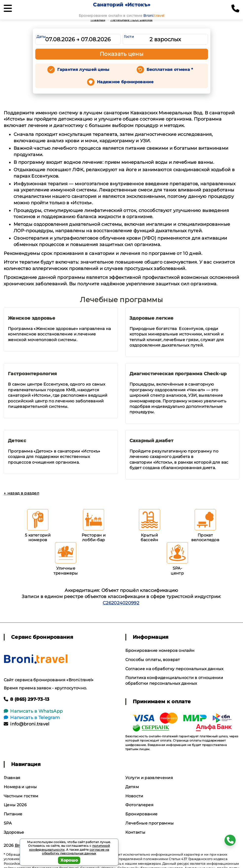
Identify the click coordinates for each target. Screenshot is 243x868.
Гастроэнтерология (32, 374)
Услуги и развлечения (149, 778)
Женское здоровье (32, 318)
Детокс (17, 441)
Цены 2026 (15, 805)
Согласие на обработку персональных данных (174, 669)
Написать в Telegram (32, 718)
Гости (129, 37)
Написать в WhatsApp (33, 711)
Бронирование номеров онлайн (160, 651)
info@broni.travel (27, 724)
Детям (132, 787)
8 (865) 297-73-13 (27, 699)
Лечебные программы (132, 20)
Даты (41, 37)
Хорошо (69, 860)
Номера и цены (20, 787)
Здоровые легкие (152, 318)
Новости (134, 796)
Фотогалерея (140, 805)
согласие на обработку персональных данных (75, 852)
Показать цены (122, 54)
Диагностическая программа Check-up (178, 374)
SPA (8, 823)
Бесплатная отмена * (170, 70)
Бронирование (141, 814)
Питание (13, 814)
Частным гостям (21, 796)
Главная (98, 20)
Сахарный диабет (152, 441)
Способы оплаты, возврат (153, 660)
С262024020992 (121, 603)
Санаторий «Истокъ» (122, 5)
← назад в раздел (21, 493)
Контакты (135, 832)
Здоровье (14, 832)
